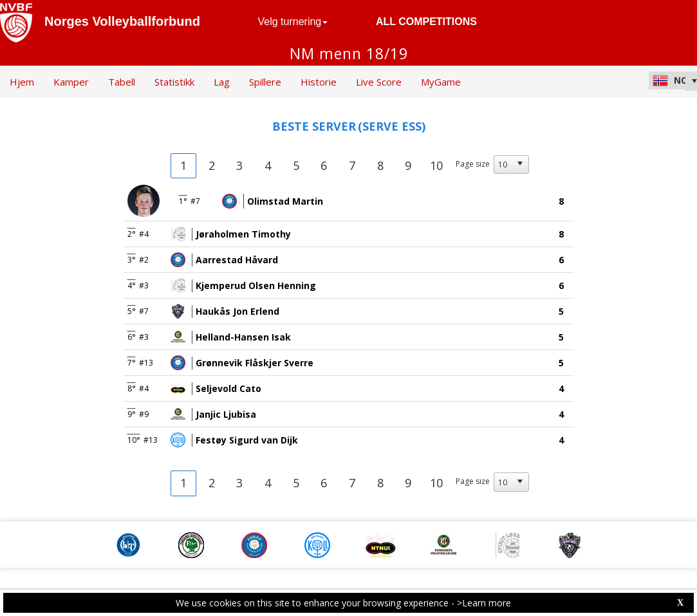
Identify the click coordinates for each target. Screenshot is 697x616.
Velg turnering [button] (293, 22)
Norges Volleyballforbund (122, 21)
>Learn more (484, 603)
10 (436, 165)
